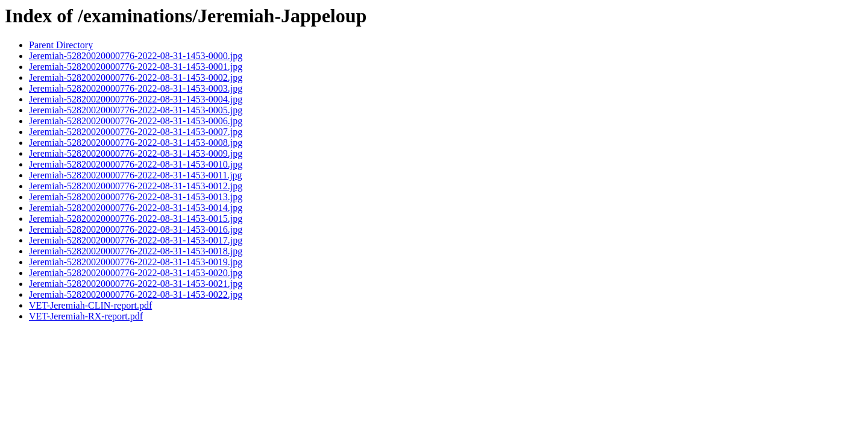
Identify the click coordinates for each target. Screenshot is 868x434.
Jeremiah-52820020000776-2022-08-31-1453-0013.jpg (136, 197)
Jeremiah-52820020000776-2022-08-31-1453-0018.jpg (136, 251)
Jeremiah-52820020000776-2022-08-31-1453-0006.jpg (136, 121)
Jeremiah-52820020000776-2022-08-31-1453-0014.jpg (136, 208)
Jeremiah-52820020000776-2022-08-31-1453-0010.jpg (136, 164)
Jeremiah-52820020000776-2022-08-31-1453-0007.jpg (136, 132)
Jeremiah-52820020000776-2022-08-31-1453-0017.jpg (136, 240)
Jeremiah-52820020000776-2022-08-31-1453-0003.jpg (136, 88)
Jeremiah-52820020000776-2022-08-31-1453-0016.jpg (136, 229)
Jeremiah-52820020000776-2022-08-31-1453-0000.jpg (136, 56)
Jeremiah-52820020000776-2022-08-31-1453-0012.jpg (136, 186)
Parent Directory (61, 45)
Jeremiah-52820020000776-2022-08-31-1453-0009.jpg (136, 153)
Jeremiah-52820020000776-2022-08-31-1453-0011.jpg (136, 175)
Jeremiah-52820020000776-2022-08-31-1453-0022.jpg (136, 294)
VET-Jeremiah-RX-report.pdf (86, 316)
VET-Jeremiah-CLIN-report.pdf (90, 305)
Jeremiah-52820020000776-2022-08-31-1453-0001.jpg (136, 67)
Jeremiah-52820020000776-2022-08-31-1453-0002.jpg (136, 77)
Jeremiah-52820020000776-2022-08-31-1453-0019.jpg (136, 262)
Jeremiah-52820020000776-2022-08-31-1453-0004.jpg (136, 99)
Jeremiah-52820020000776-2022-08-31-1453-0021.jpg (136, 284)
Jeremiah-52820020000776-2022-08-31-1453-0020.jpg (136, 273)
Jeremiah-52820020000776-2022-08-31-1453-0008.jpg (136, 143)
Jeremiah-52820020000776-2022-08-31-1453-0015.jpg (136, 219)
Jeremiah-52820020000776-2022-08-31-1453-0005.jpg (136, 110)
